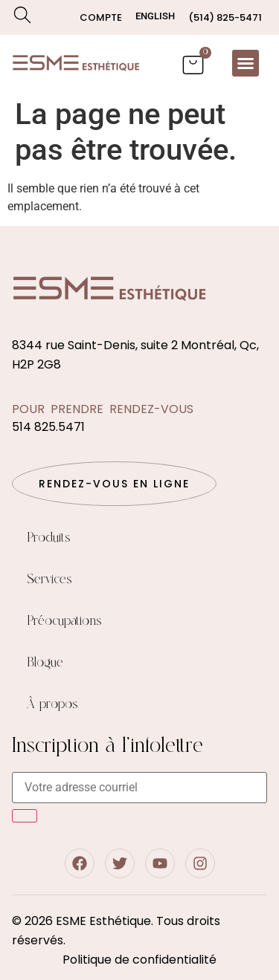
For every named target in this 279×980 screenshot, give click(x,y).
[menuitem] (155, 16)
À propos (52, 704)
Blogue (45, 663)
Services (49, 580)
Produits (49, 538)
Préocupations (64, 621)
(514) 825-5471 (225, 17)
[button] (246, 63)
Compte (101, 17)
